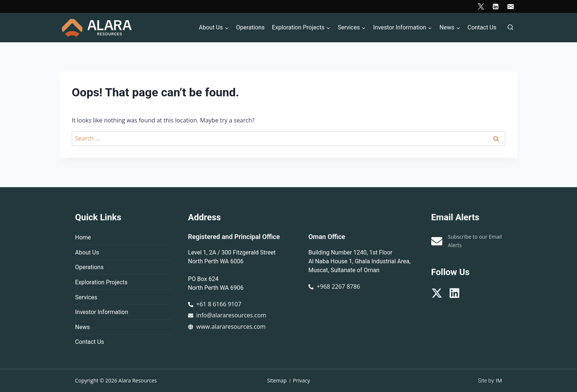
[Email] (511, 6)
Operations (250, 27)
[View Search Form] (510, 28)
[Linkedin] (495, 6)
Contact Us (482, 27)
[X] (481, 6)
